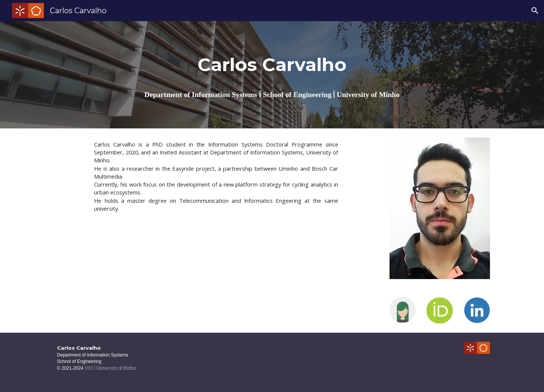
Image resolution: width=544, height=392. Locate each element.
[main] (272, 65)
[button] (535, 11)
